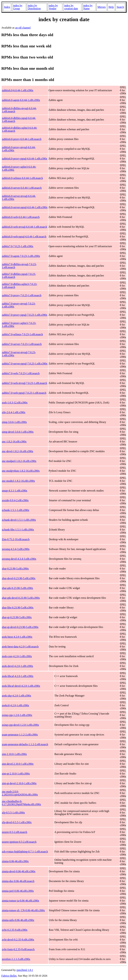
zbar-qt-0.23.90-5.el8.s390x (17, 617)
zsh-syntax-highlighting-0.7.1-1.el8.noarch (25, 852)
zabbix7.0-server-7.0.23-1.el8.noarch (22, 344)
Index (7, 7)
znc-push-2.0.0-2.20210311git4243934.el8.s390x (20, 793)
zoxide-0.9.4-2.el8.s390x (15, 500)
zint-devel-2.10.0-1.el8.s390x (18, 764)
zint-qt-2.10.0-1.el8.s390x (16, 774)
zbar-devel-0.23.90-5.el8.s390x (19, 578)
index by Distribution (34, 7)
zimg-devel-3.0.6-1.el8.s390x (18, 432)
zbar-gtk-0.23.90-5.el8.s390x (17, 588)
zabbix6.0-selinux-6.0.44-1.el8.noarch (22, 178)
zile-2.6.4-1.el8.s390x (14, 412)
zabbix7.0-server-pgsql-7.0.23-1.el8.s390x (25, 364)
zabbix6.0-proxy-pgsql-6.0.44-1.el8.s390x (25, 159)
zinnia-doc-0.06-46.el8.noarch (18, 881)
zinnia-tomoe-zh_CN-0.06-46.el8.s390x (23, 910)
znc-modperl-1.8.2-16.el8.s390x (19, 461)
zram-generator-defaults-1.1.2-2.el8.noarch (25, 744)
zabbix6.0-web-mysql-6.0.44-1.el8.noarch (24, 227)
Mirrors (102, 7)
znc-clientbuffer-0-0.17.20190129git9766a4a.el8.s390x (21, 803)
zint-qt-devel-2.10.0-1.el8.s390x (19, 783)
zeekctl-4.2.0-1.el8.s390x (15, 705)
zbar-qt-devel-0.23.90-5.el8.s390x (20, 627)
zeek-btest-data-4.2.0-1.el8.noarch (20, 647)
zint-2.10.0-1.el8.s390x (14, 754)
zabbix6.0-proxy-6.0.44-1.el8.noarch (22, 139)
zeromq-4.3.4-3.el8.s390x (16, 549)
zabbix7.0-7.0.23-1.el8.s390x (18, 246)
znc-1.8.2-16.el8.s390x (14, 442)
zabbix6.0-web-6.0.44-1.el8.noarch (21, 217)
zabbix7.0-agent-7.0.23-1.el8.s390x (21, 256)
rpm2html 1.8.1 (25, 970)
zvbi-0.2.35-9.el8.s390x (15, 930)
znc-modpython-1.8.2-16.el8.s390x (21, 471)
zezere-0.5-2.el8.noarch (15, 832)
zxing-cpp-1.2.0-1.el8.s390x (17, 715)
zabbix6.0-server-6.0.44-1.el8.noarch (22, 188)
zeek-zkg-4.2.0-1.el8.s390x (16, 696)
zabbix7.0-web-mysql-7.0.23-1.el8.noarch (24, 383)
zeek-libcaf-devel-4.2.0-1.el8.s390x (21, 686)
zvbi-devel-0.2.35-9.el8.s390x (18, 940)
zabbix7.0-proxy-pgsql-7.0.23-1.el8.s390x (25, 315)
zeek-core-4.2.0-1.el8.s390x (17, 656)
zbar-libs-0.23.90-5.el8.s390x (18, 608)
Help (111, 7)
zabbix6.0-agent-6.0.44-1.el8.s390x (21, 100)
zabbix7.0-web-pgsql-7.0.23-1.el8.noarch (24, 393)
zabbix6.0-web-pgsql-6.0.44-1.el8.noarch (24, 237)
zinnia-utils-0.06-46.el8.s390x (18, 920)
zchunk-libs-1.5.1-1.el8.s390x (18, 530)
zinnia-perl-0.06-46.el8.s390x (18, 891)
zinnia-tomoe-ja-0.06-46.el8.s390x (21, 901)
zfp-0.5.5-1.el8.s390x (13, 813)
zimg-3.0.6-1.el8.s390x (14, 422)
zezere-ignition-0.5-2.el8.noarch (19, 842)
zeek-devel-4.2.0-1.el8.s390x (17, 666)
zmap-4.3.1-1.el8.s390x (15, 491)
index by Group (18, 7)
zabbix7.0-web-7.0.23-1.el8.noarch (21, 373)
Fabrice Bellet (9, 976)
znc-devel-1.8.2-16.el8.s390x (18, 451)
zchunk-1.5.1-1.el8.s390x (16, 510)
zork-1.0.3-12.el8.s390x (15, 403)
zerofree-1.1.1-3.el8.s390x (16, 959)
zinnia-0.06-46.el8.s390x (15, 861)
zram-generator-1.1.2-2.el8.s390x (20, 735)
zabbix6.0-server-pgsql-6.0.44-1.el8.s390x (25, 207)
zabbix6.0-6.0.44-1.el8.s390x (18, 90)
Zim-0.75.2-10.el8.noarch (16, 539)
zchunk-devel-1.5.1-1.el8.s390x (19, 520)
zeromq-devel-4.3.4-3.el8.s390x (19, 559)
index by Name (88, 7)
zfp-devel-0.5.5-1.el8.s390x (17, 822)
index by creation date (71, 7)
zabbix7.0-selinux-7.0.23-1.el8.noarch (22, 334)
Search (120, 7)
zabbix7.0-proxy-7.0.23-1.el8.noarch (22, 295)
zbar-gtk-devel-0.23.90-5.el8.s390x (21, 598)
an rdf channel (23, 28)
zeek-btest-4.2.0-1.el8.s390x (17, 637)
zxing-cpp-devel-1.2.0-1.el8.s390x (20, 725)
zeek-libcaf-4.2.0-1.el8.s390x (18, 676)
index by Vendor (53, 7)
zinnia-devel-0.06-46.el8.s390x (19, 871)
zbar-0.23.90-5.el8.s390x (15, 569)
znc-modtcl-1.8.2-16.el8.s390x (18, 481)
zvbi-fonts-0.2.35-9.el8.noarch (18, 949)
